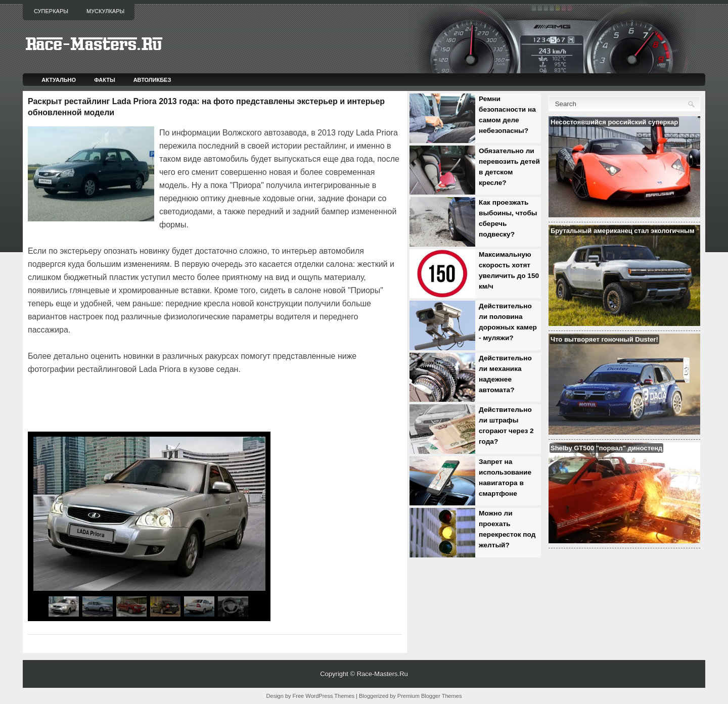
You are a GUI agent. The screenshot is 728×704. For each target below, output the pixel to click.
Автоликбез (152, 80)
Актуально (59, 80)
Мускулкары (105, 11)
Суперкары (51, 11)
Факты (105, 80)
